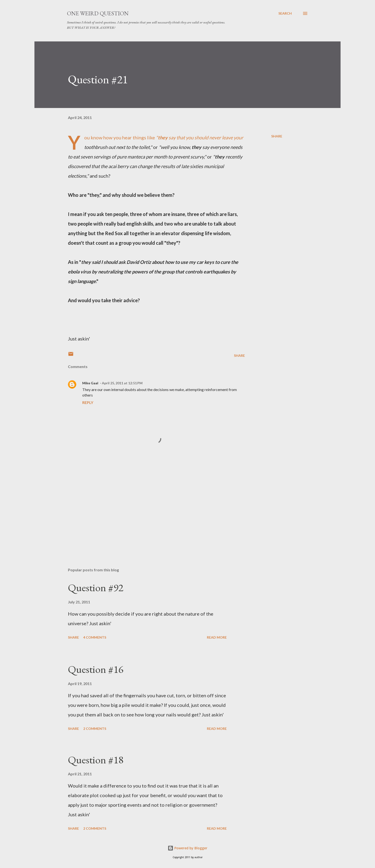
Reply (88, 402)
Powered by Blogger (187, 848)
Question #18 (96, 760)
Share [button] (277, 136)
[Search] (285, 13)
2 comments (95, 729)
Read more (217, 637)
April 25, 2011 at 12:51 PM (122, 383)
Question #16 (96, 669)
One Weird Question (98, 13)
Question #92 (96, 587)
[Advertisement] (149, 508)
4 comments (95, 637)
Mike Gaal (90, 383)
